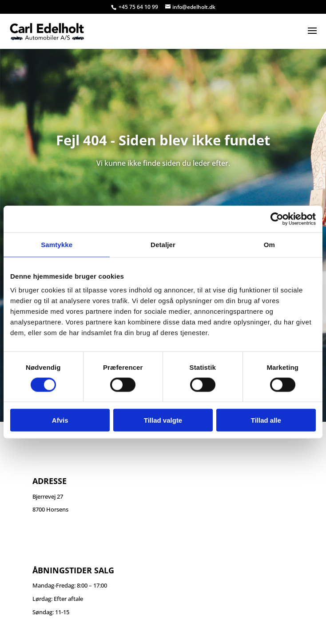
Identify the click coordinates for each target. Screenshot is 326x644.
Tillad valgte (163, 420)
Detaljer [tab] (163, 244)
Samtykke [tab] (57, 244)
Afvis (60, 420)
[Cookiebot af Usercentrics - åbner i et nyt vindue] (277, 219)
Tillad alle (266, 420)
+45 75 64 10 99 (139, 7)
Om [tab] (269, 244)
